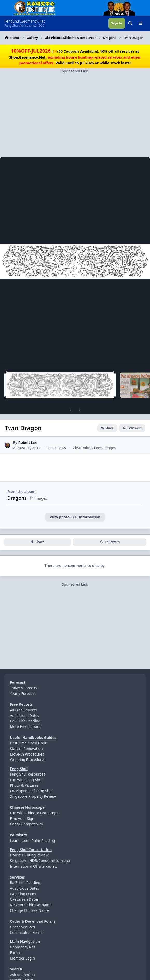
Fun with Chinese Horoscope (34, 813)
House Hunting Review (29, 855)
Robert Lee (28, 443)
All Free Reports (23, 710)
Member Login (22, 958)
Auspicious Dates (24, 715)
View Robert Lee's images (94, 448)
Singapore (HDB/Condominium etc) (40, 861)
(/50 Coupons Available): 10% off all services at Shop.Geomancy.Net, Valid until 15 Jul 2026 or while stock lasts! (75, 57)
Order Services (22, 927)
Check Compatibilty (26, 824)
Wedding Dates (23, 894)
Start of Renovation (26, 748)
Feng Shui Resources (28, 774)
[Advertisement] (75, 110)
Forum (15, 953)
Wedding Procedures (28, 760)
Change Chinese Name (29, 910)
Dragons (17, 498)
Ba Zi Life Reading (25, 721)
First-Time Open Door (28, 743)
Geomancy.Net (22, 947)
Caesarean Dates (24, 899)
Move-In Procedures (27, 754)
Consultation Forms (27, 932)
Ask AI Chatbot (22, 975)
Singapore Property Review (33, 796)
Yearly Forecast (23, 693)
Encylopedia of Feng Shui (31, 791)
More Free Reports (26, 726)
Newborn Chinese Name (31, 905)
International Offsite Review (34, 866)
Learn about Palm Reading (32, 841)
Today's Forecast (24, 688)
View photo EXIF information (75, 517)
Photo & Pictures (24, 785)
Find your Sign (22, 818)
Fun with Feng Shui (26, 780)
